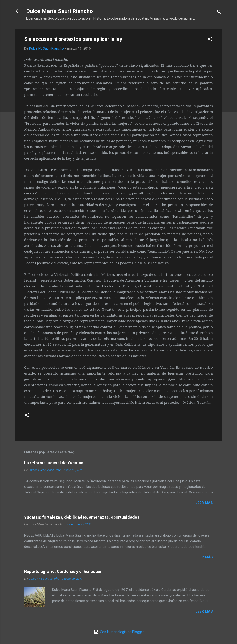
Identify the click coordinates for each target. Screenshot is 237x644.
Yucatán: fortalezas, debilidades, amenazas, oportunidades (82, 517)
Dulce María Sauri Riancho (59, 11)
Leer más (204, 503)
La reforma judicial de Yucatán (54, 463)
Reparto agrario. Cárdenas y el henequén (63, 571)
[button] (210, 40)
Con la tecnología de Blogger (119, 632)
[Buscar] (219, 13)
